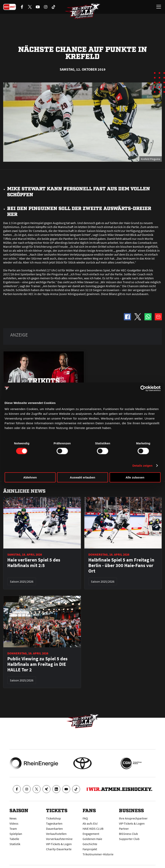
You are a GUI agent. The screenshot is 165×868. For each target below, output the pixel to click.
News (13, 818)
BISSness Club (128, 834)
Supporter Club (129, 839)
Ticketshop (53, 818)
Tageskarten (54, 823)
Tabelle (14, 839)
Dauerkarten (54, 829)
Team (13, 829)
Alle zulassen (135, 477)
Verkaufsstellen (56, 834)
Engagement (91, 834)
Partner (124, 829)
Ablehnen (30, 477)
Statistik (15, 844)
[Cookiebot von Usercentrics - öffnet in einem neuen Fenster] (143, 388)
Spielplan (16, 834)
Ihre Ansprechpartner (133, 818)
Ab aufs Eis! (90, 823)
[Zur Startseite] (83, 11)
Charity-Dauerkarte (59, 849)
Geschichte (90, 844)
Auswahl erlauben (82, 477)
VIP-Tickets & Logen (59, 844)
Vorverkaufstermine (59, 839)
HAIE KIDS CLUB (93, 829)
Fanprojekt (90, 849)
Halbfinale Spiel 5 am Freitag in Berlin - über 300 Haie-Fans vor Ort (121, 565)
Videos (14, 823)
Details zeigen (142, 465)
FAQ (85, 818)
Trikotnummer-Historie (98, 854)
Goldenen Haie (92, 839)
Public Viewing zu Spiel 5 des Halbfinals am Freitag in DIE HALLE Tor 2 (37, 664)
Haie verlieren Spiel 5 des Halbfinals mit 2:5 (34, 563)
